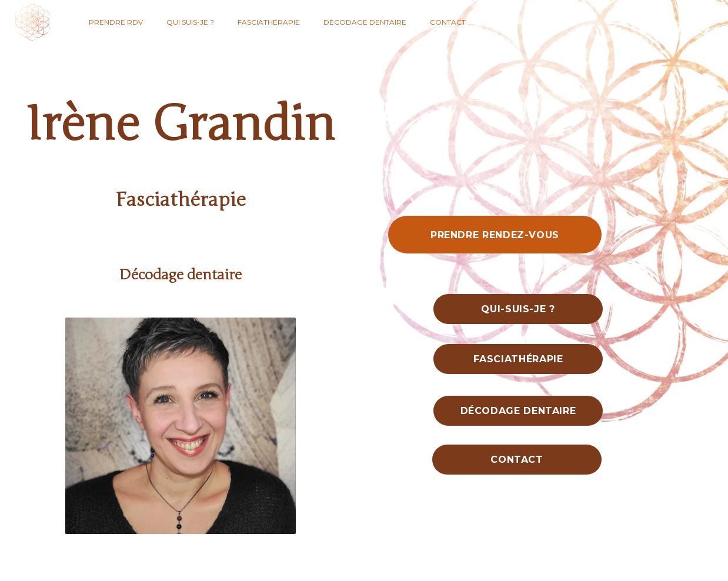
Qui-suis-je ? (518, 309)
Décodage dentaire (365, 22)
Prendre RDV (116, 22)
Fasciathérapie (269, 22)
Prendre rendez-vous (495, 235)
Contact (448, 22)
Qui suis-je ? (190, 22)
